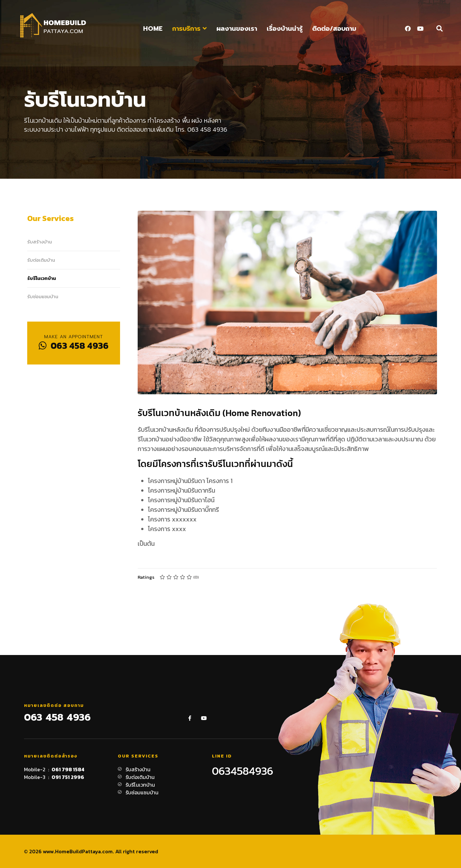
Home (153, 29)
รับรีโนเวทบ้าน (42, 278)
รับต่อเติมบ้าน (41, 260)
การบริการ (186, 29)
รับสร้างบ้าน (40, 242)
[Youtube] (420, 29)
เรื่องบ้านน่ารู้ (285, 29)
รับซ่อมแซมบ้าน (43, 296)
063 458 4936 (74, 346)
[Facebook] (408, 29)
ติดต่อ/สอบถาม (334, 29)
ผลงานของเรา (237, 29)
